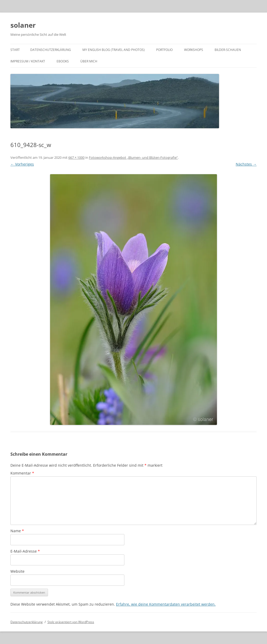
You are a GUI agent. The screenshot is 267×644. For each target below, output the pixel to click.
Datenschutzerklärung (51, 50)
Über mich (89, 61)
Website (17, 571)
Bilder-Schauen (228, 50)
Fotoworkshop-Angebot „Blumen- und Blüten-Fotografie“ (133, 157)
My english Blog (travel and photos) (114, 50)
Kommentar (22, 473)
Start (15, 50)
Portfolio (164, 50)
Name (17, 531)
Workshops (194, 50)
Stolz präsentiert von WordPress (71, 622)
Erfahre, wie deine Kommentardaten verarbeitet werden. (166, 604)
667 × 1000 (76, 157)
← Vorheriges (22, 164)
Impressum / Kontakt (28, 61)
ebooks (63, 61)
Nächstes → (246, 164)
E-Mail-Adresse (25, 551)
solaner (23, 25)
